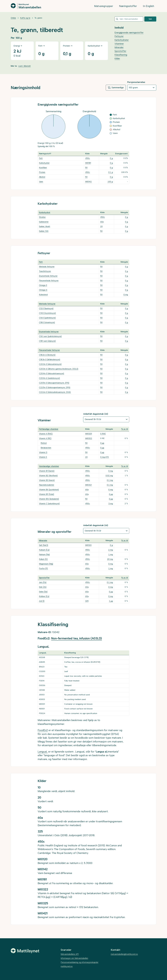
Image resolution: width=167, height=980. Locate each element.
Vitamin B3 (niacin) (47, 480)
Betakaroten (46, 448)
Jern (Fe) (43, 582)
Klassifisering (121, 55)
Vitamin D (43, 452)
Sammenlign (116, 88)
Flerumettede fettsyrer (49, 281)
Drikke (13, 18)
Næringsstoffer (128, 6)
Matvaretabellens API (70, 954)
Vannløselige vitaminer (49, 466)
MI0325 (89, 434)
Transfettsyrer (45, 271)
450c (88, 158)
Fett (41, 158)
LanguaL (43, 752)
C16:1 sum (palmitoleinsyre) (50, 336)
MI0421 (88, 485)
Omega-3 (43, 285)
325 (87, 601)
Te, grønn (38, 18)
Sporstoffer (120, 51)
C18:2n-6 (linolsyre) (47, 355)
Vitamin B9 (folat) (46, 494)
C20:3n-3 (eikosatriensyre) (50, 364)
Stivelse (42, 217)
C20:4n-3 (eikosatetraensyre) (51, 373)
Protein (42, 172)
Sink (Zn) (43, 587)
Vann (41, 182)
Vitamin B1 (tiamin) (47, 471)
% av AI (125, 429)
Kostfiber (43, 168)
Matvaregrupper (104, 6)
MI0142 (88, 182)
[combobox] (129, 19)
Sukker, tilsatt (45, 226)
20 (101, 226)
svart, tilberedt (24, 66)
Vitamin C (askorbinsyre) (49, 504)
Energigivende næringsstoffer (129, 33)
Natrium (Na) (44, 554)
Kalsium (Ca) (44, 550)
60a (102, 222)
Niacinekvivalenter (47, 485)
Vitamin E (43, 457)
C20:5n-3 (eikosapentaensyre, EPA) (54, 383)
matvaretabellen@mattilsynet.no (124, 954)
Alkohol (42, 177)
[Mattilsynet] (25, 951)
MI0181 (88, 163)
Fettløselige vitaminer (49, 429)
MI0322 (89, 438)
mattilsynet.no (67, 966)
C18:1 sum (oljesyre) (47, 341)
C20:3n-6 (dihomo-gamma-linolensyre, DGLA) (59, 369)
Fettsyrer (119, 36)
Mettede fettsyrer (47, 267)
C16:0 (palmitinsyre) (47, 318)
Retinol (44, 443)
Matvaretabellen (30, 7)
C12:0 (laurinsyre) (46, 308)
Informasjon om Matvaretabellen (74, 958)
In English (148, 6)
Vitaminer (119, 44)
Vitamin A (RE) (45, 438)
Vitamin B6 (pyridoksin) (49, 490)
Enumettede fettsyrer (48, 276)
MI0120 (88, 545)
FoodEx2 (43, 730)
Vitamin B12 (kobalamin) (49, 499)
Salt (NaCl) (44, 545)
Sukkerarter (44, 222)
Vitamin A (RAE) (46, 434)
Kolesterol (43, 295)
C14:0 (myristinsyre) (47, 313)
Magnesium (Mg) (46, 564)
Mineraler (119, 47)
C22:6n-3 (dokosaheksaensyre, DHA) (55, 392)
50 (86, 168)
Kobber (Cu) (44, 596)
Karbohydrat (44, 163)
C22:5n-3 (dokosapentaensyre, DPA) (55, 387)
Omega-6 (43, 290)
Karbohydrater (122, 40)
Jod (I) (42, 601)
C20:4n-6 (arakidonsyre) (49, 378)
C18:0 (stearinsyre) (47, 322)
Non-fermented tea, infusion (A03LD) (76, 638)
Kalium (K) (43, 559)
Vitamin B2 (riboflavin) (48, 476)
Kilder (117, 58)
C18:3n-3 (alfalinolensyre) (50, 359)
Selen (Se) (43, 592)
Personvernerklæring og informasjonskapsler (80, 962)
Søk (150, 19)
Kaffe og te (25, 18)
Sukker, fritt (44, 231)
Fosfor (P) (43, 568)
